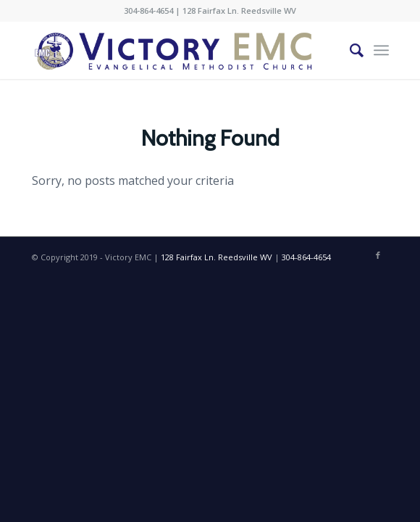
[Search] (349, 50)
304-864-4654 (148, 11)
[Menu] (381, 50)
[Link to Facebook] (378, 255)
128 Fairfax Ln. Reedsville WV (239, 11)
